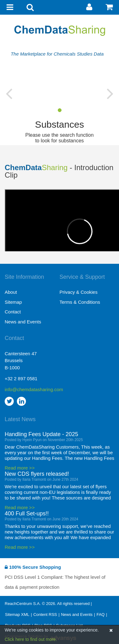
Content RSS (45, 615)
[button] (9, 93)
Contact (13, 312)
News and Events (23, 322)
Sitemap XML (17, 615)
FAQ (101, 615)
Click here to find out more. (31, 639)
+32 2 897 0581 (21, 379)
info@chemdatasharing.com (32, 389)
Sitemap (13, 302)
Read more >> (20, 468)
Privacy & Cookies (79, 292)
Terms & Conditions (80, 302)
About (11, 292)
